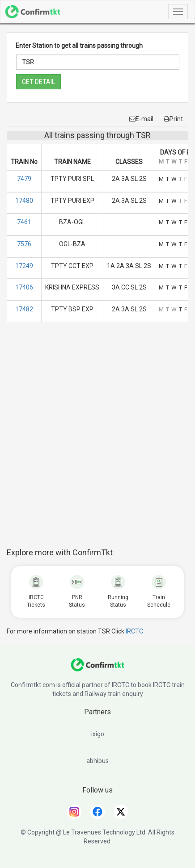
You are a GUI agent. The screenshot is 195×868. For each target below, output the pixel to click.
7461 (24, 222)
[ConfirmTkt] (97, 669)
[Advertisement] (97, 440)
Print (173, 119)
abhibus (97, 761)
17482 (24, 309)
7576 (24, 244)
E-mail (141, 119)
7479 (24, 179)
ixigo (98, 734)
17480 (24, 201)
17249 (24, 266)
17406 (24, 287)
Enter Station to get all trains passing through (79, 46)
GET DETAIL (38, 82)
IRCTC (134, 631)
